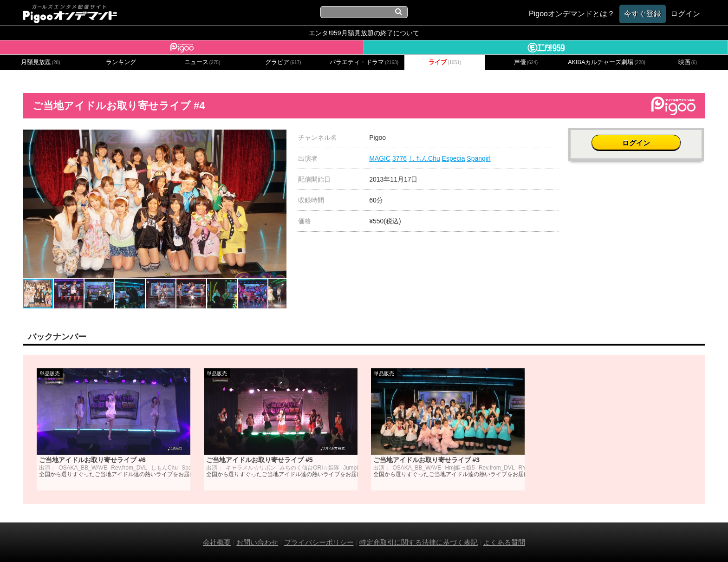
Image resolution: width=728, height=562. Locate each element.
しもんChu (424, 158)
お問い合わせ (257, 542)
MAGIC (380, 158)
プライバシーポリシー (319, 542)
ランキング (121, 62)
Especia (454, 158)
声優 (526, 62)
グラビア (283, 62)
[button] (278, 138)
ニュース (202, 62)
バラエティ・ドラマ (364, 62)
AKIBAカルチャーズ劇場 (607, 62)
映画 (688, 62)
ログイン (637, 142)
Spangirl (478, 158)
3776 (400, 158)
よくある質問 (504, 542)
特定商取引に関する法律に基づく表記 (419, 542)
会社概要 (217, 542)
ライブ (445, 62)
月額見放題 (41, 62)
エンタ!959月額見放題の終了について (364, 33)
